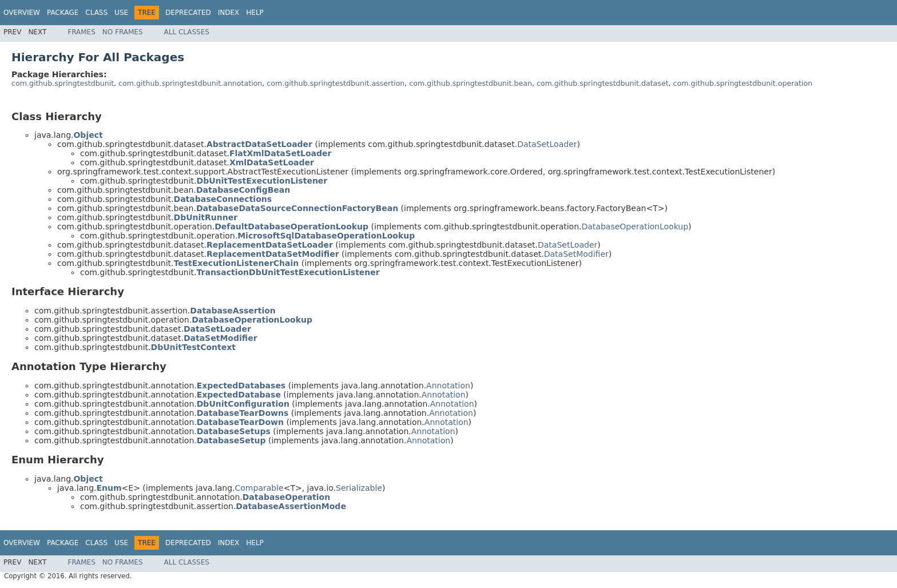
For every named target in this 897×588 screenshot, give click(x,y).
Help (255, 13)
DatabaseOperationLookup (635, 227)
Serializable (359, 488)
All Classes (187, 32)
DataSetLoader (547, 144)
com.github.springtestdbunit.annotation (190, 83)
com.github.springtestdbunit (63, 83)
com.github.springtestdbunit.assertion (336, 83)
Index (229, 13)
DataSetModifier (576, 254)
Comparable (259, 488)
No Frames (123, 32)
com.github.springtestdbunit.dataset (603, 83)
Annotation (448, 386)
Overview (22, 13)
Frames (82, 32)
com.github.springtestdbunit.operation (743, 83)
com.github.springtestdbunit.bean (471, 83)
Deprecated (188, 13)
